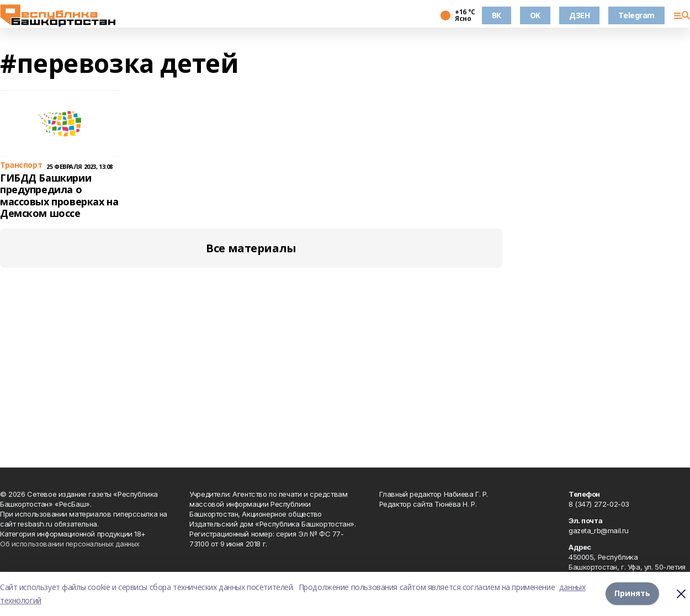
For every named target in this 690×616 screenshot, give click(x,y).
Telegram (636, 15)
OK (535, 15)
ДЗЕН (579, 15)
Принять (632, 594)
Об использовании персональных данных (70, 544)
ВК (497, 15)
